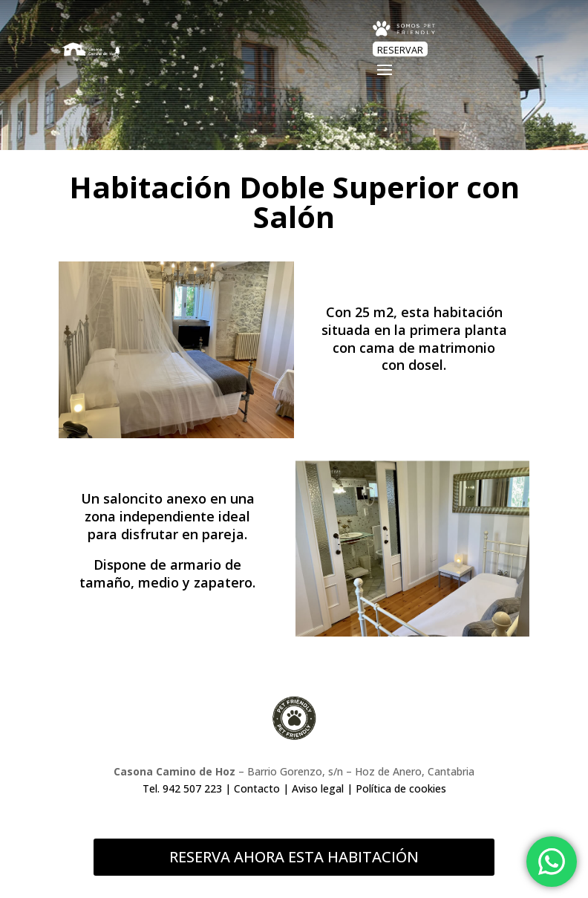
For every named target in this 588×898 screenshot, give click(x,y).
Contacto (257, 788)
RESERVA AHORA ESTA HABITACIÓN (294, 857)
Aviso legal (318, 788)
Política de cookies (401, 788)
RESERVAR (400, 50)
